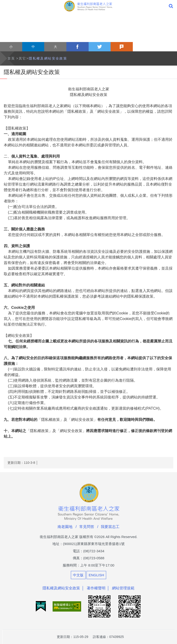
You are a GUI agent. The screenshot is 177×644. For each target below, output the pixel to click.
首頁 (11, 58)
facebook (78, 47)
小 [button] (11, 47)
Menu (6, 6)
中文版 (78, 575)
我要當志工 (110, 527)
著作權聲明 (96, 588)
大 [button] (55, 47)
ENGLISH (96, 575)
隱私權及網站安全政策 (48, 58)
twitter (100, 47)
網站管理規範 (123, 588)
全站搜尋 (171, 6)
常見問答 (87, 527)
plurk (122, 47)
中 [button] (33, 47)
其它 (23, 58)
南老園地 (65, 527)
